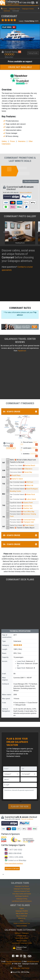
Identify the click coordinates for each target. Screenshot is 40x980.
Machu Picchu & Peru (22, 938)
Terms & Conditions (26, 192)
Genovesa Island (16, 469)
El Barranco (27, 469)
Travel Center (13, 3)
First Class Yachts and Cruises (22, 894)
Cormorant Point (28, 520)
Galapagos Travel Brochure (20, 948)
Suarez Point (27, 503)
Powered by (11, 197)
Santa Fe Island (16, 479)
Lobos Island (30, 499)
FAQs (22, 921)
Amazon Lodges (22, 941)
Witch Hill (29, 485)
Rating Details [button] (33, 53)
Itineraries (22, 141)
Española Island (15, 503)
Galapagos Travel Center (21, 968)
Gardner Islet (27, 508)
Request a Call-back (12, 869)
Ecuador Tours (22, 936)
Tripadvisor (22, 351)
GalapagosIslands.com (14, 962)
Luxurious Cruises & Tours (22, 891)
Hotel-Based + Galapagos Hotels (22, 943)
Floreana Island (15, 512)
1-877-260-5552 (15, 850)
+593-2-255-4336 (16, 857)
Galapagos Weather (22, 911)
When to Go (22, 918)
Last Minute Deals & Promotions (22, 901)
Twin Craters (29, 525)
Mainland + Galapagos (22, 933)
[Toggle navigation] (26, 3)
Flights (22, 908)
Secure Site (15, 972)
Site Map (25, 972)
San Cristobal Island (17, 482)
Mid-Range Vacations (22, 896)
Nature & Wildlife (22, 926)
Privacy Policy (7, 964)
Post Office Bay (28, 512)
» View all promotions (31, 181)
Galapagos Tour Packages (22, 889)
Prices (12, 141)
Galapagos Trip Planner (22, 886)
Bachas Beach (29, 465)
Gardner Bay (27, 506)
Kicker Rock (30, 494)
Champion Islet (28, 522)
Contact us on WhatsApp (16, 860)
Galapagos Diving (22, 899)
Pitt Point (29, 482)
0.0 (20, 52)
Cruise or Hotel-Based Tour (22, 923)
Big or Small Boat (22, 916)
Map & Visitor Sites (22, 913)
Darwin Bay (27, 472)
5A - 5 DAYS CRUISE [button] (20, 544)
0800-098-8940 (15, 853)
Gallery (4, 141)
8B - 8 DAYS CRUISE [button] (20, 535)
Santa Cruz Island (16, 465)
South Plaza (15, 475)
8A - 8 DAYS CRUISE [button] (20, 412)
